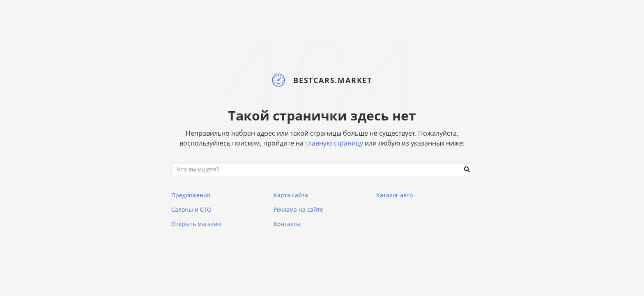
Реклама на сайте (298, 209)
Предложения (191, 195)
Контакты (287, 224)
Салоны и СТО (191, 209)
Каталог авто (394, 195)
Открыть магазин (196, 224)
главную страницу (334, 143)
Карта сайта (291, 195)
